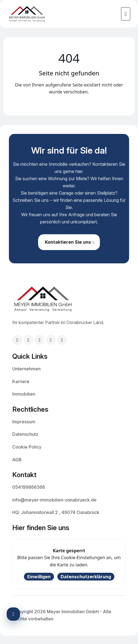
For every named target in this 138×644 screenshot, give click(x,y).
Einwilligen (39, 577)
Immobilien (24, 394)
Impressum (24, 421)
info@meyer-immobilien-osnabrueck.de (54, 500)
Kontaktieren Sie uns (70, 245)
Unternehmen (26, 368)
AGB (17, 459)
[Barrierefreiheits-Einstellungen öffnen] (13, 614)
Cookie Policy (27, 447)
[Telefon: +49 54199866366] (28, 340)
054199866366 (29, 487)
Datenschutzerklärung (86, 577)
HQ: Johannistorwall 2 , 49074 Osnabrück (56, 512)
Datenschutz (25, 434)
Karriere (21, 381)
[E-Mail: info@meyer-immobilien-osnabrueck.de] (17, 340)
